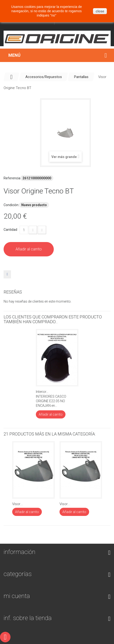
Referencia (12, 178)
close (100, 11)
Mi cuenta (17, 596)
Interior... (42, 392)
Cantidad (10, 230)
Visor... (18, 504)
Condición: (11, 205)
